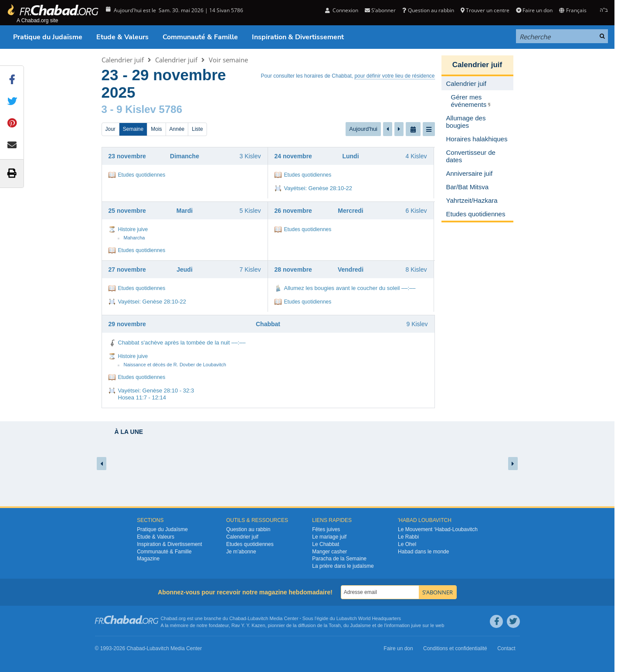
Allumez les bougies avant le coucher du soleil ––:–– (350, 288)
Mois (156, 129)
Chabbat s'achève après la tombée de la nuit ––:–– (182, 343)
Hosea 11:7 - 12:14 (142, 397)
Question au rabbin (428, 10)
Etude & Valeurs (122, 37)
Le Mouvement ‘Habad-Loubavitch (438, 529)
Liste (197, 129)
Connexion (342, 10)
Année (177, 129)
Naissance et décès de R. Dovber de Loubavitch (175, 365)
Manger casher (329, 552)
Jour (110, 129)
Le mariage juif (329, 537)
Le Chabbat (326, 544)
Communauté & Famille (200, 37)
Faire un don (534, 10)
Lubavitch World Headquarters (369, 618)
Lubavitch (258, 618)
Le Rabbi (408, 537)
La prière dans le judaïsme (343, 566)
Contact (506, 648)
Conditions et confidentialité (455, 648)
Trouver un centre (485, 10)
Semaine (133, 129)
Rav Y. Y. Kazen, (249, 625)
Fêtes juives (326, 529)
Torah (335, 625)
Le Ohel (407, 544)
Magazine (148, 559)
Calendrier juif (123, 60)
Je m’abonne (241, 552)
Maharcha (134, 238)
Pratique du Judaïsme (48, 37)
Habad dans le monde (423, 552)
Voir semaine (228, 60)
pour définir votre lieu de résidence (394, 76)
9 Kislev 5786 (149, 109)
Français (573, 10)
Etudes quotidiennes (142, 175)
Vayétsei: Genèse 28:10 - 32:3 (156, 391)
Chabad (238, 618)
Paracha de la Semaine (339, 559)
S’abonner (380, 10)
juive (416, 625)
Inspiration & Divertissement (298, 37)
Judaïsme (360, 625)
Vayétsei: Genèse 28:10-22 (318, 188)
